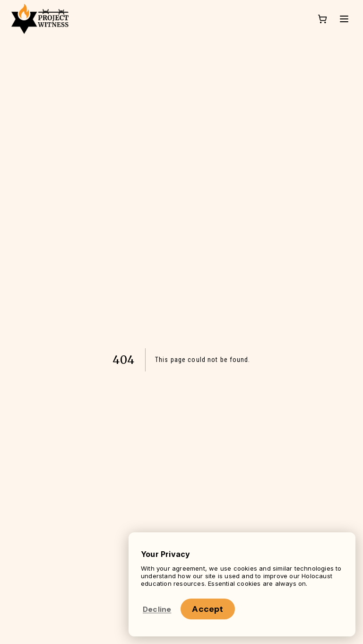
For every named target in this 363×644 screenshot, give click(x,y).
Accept (207, 609)
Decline (157, 609)
